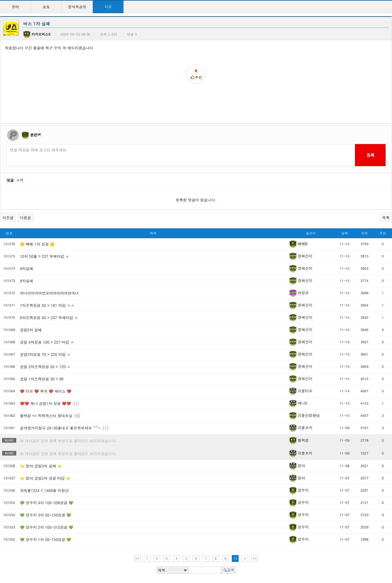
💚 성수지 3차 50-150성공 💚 (45, 515)
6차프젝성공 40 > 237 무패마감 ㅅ (49, 317)
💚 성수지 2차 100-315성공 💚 (47, 527)
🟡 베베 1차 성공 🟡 (37, 244)
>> (255, 558)
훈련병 (36, 135)
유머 (15, 7)
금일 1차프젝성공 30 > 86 (42, 379)
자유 (108, 7)
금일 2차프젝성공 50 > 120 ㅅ (45, 366)
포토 (46, 7)
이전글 (8, 217)
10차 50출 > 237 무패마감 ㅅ (45, 256)
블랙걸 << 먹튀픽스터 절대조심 (50, 415)
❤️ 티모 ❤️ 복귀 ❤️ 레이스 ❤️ (46, 391)
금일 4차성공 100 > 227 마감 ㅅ (47, 342)
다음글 (25, 217)
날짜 (345, 233)
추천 (383, 233)
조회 (364, 233)
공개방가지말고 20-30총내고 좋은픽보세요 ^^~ (64, 428)
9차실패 (26, 268)
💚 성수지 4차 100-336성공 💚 (47, 503)
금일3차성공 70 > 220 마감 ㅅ (45, 354)
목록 (386, 217)
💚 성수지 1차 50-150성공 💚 (45, 539)
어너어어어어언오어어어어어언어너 (49, 293)
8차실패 (26, 281)
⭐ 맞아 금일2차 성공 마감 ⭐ (45, 478)
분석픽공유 (77, 7)
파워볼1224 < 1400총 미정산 (44, 490)
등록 (370, 155)
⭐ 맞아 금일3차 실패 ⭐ (41, 466)
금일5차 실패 (31, 330)
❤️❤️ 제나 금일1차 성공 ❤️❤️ (49, 403)
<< (137, 558)
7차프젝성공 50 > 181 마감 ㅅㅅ (47, 305)
